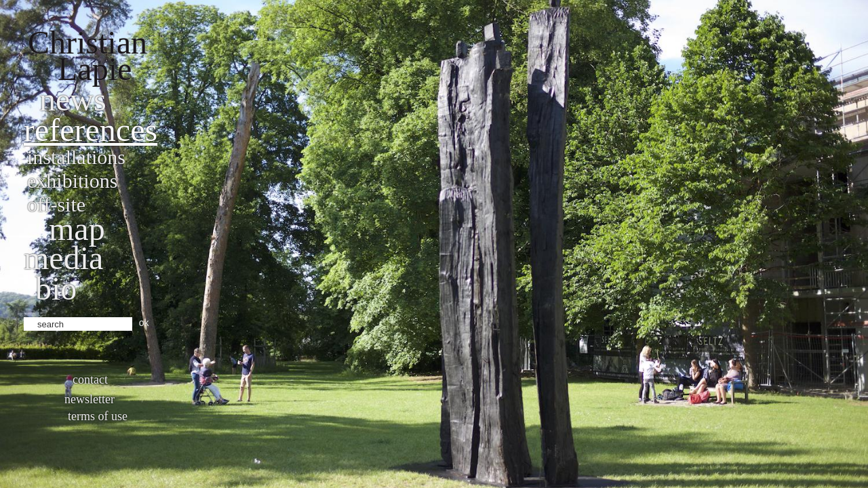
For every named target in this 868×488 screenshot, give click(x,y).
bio (56, 288)
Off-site (56, 204)
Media (63, 258)
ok (144, 323)
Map (77, 229)
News (73, 99)
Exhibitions (72, 181)
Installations (76, 157)
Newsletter (90, 399)
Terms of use (98, 416)
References (91, 130)
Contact (90, 380)
